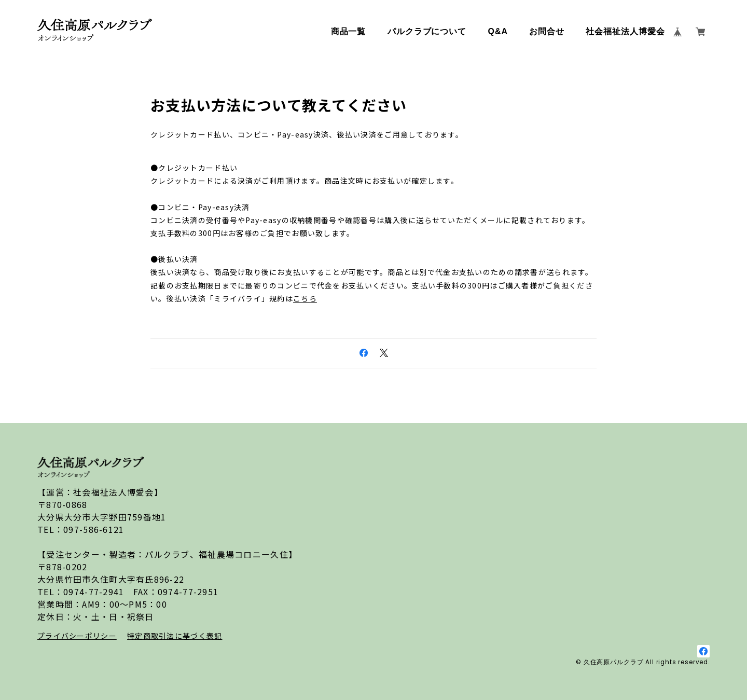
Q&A (498, 32)
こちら (305, 298)
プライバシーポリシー (77, 636)
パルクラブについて (427, 32)
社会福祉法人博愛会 (625, 32)
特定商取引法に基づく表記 (175, 636)
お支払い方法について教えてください (279, 105)
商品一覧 (349, 32)
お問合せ (547, 32)
